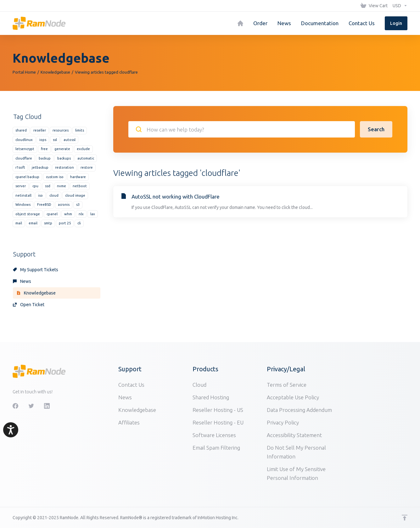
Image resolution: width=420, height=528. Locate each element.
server (21, 186)
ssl (55, 140)
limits (80, 130)
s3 (78, 205)
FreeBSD (44, 205)
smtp (48, 223)
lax (93, 214)
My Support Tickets (36, 270)
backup (45, 158)
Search (376, 129)
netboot (80, 186)
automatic (86, 158)
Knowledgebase (55, 72)
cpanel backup (27, 177)
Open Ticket (29, 305)
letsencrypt (25, 149)
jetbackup (40, 167)
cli (79, 223)
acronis (64, 205)
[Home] (240, 23)
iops (43, 140)
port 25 (65, 223)
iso (40, 195)
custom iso (55, 177)
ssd (48, 186)
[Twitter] (31, 406)
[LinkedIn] (47, 406)
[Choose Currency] (399, 6)
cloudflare (24, 158)
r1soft (20, 167)
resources (61, 130)
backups (64, 158)
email (33, 223)
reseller (40, 130)
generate (62, 149)
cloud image (75, 195)
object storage (28, 214)
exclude (83, 149)
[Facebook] (15, 406)
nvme (62, 186)
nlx (81, 214)
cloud (54, 195)
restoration (64, 167)
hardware (78, 177)
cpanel (52, 214)
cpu (35, 186)
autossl (70, 140)
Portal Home (24, 72)
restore (87, 167)
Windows (23, 205)
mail (19, 223)
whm (68, 214)
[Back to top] (405, 518)
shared (21, 130)
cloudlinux (24, 140)
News (22, 281)
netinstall (23, 195)
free (44, 149)
